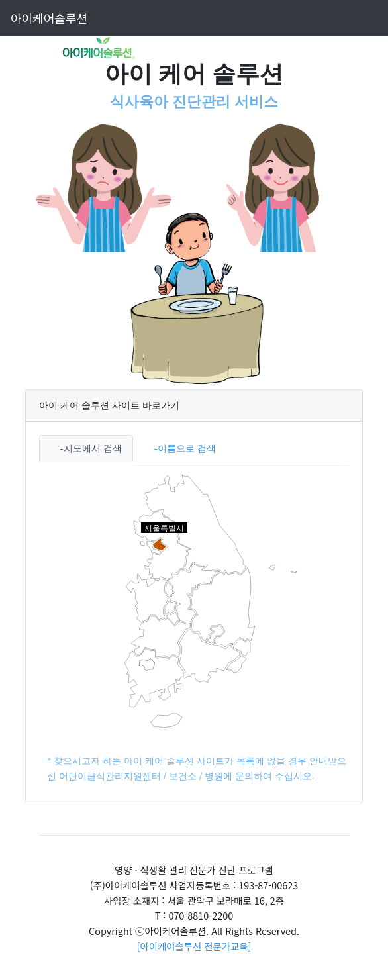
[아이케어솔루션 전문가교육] (194, 946)
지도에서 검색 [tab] (93, 448)
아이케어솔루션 (49, 18)
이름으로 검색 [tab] (187, 448)
